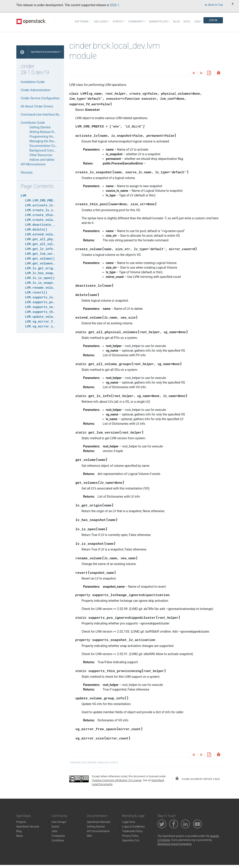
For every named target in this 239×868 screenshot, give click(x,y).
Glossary (27, 172)
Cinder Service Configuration (40, 98)
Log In (213, 20)
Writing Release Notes (45, 132)
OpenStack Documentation (45, 52)
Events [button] (118, 22)
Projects (21, 822)
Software (81, 22)
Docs (187, 22)
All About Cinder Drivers (37, 106)
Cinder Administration (36, 90)
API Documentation (98, 831)
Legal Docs (129, 822)
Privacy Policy (130, 836)
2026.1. (115, 5)
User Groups (59, 822)
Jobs (54, 831)
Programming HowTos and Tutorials (54, 137)
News (20, 836)
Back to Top (214, 5)
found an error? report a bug (198, 779)
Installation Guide (33, 82)
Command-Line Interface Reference (45, 115)
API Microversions (33, 164)
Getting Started (40, 127)
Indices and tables (42, 160)
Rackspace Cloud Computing (174, 844)
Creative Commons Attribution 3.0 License (117, 780)
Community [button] (136, 22)
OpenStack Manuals (99, 822)
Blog (177, 22)
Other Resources (41, 155)
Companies (58, 836)
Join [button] (197, 22)
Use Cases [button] (101, 22)
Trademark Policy (132, 831)
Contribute (58, 840)
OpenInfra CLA (131, 840)
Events (55, 827)
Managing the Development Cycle (53, 141)
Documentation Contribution (49, 146)
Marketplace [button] (158, 22)
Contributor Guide (33, 123)
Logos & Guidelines (133, 827)
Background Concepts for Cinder (52, 150)
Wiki (89, 836)
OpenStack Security (28, 827)
